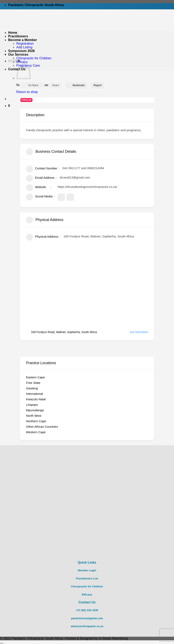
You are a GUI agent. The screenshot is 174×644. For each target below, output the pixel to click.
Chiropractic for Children (34, 58)
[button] (9, 106)
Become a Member (23, 40)
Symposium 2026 (21, 51)
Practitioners (18, 36)
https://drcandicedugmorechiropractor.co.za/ (87, 187)
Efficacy (22, 62)
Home (13, 33)
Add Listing (24, 47)
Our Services (18, 55)
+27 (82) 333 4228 (87, 610)
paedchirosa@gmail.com (87, 618)
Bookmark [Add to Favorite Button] (76, 85)
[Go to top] (2, 643)
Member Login (87, 570)
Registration (25, 44)
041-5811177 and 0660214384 (83, 168)
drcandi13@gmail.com (75, 177)
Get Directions (136, 332)
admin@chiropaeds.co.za (87, 626)
